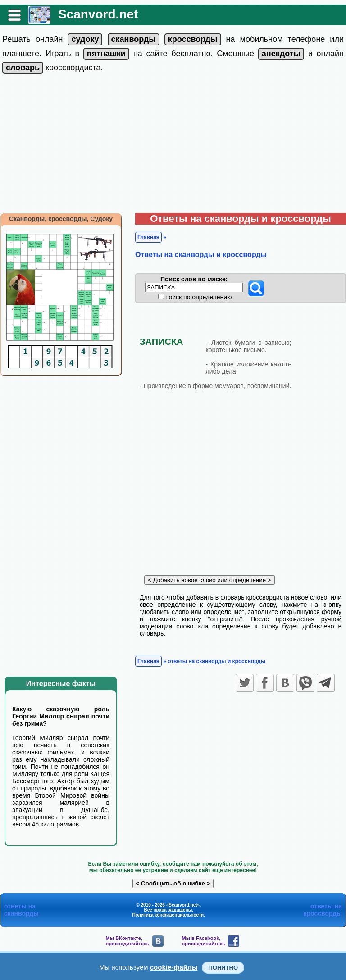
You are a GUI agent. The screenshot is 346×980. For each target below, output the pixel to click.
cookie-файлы (174, 967)
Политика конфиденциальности (168, 915)
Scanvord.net (98, 14)
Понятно (223, 968)
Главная (148, 237)
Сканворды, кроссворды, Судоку (61, 219)
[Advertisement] (173, 145)
